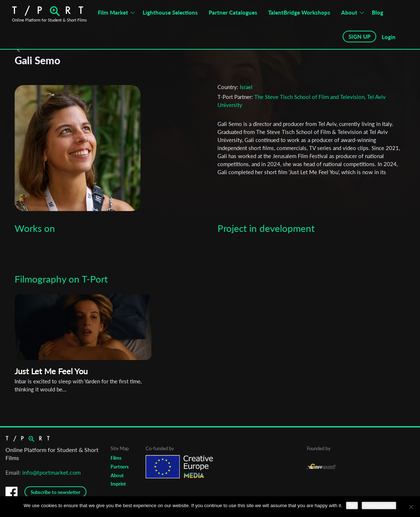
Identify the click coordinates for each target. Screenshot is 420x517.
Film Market (113, 12)
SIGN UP (359, 37)
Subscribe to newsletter (55, 492)
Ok (352, 505)
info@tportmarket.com (51, 472)
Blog (377, 12)
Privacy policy (379, 505)
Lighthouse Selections (170, 12)
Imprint (118, 484)
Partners (120, 467)
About (349, 12)
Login (389, 37)
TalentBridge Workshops (299, 12)
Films (116, 458)
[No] (411, 507)
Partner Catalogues (233, 12)
